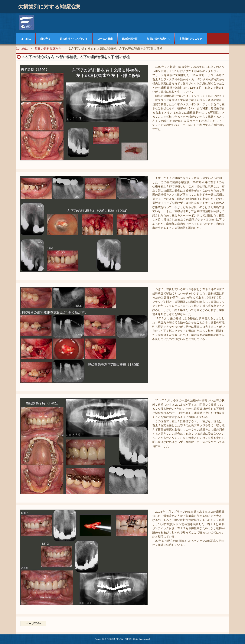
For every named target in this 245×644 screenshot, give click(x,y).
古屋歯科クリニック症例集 (44, 22)
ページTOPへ (34, 624)
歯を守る (45, 39)
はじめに (26, 39)
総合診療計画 (130, 39)
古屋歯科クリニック (191, 39)
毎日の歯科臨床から (158, 39)
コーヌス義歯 (105, 39)
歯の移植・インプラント (74, 39)
